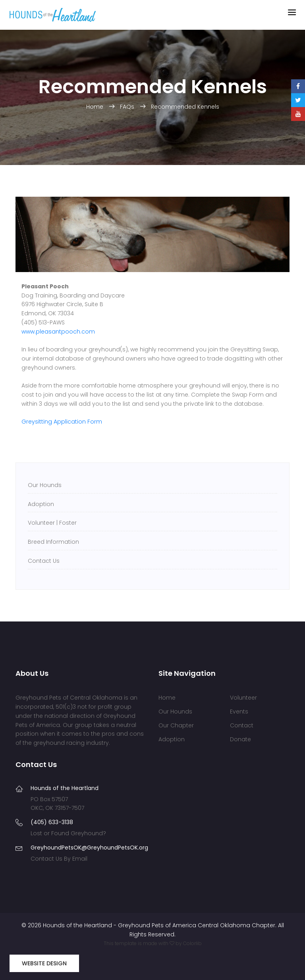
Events (239, 712)
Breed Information (53, 542)
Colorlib (192, 943)
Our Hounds (45, 485)
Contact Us (44, 561)
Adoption (41, 504)
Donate (240, 739)
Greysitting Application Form (62, 422)
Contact (242, 725)
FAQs (128, 107)
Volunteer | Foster (52, 523)
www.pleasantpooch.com (58, 332)
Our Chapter (176, 725)
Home (96, 107)
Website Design (44, 963)
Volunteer (243, 698)
